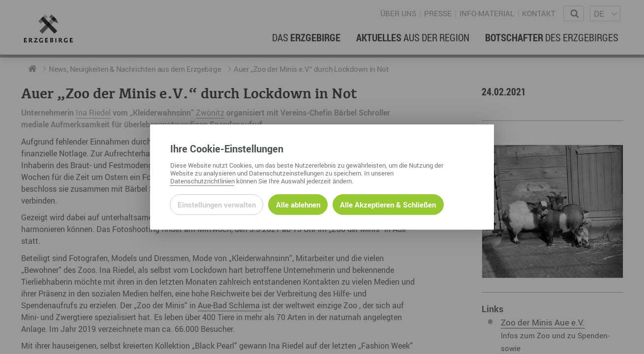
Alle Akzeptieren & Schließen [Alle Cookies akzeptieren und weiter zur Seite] (388, 205)
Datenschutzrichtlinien (202, 181)
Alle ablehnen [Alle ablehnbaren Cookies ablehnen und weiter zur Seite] (298, 205)
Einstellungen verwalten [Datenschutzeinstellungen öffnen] (217, 205)
